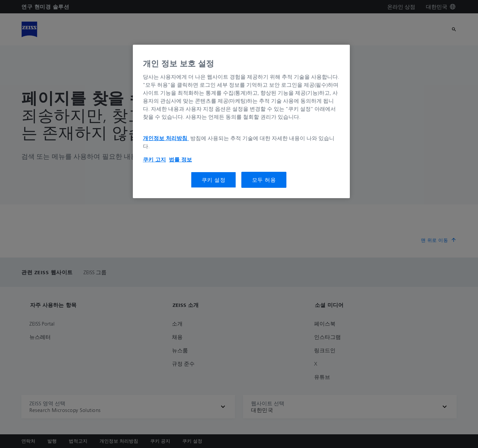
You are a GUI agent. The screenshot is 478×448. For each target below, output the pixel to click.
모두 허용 (264, 180)
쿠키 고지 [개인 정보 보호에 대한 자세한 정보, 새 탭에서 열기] (154, 159)
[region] (241, 121)
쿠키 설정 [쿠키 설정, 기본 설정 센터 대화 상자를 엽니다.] (214, 180)
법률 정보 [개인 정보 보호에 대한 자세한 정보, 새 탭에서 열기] (180, 159)
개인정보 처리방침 (166, 138)
